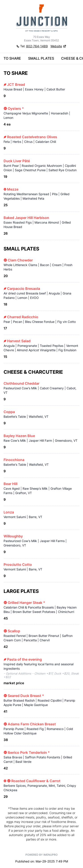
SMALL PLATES (41, 58)
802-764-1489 (37, 46)
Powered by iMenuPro (41, 855)
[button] (58, 46)
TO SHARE (12, 58)
